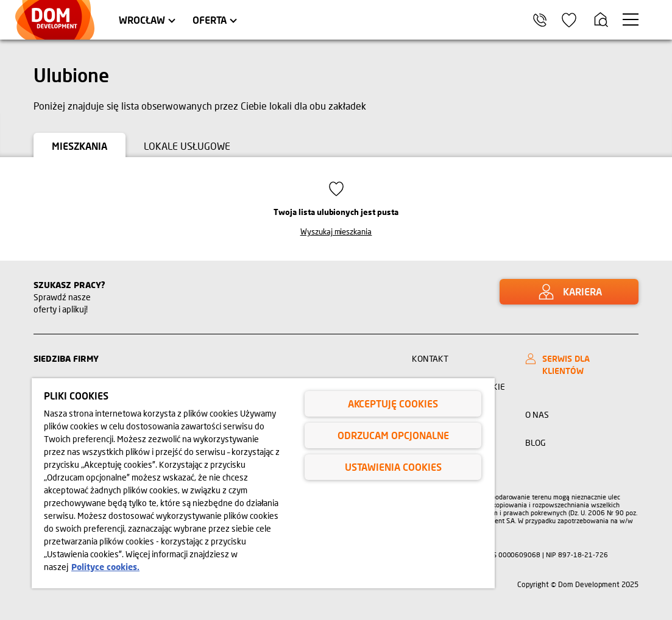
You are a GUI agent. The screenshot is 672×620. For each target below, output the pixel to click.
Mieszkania (80, 146)
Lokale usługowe (187, 146)
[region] (263, 483)
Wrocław (142, 20)
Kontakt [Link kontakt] (430, 358)
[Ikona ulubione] (569, 20)
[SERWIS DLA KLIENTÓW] (579, 365)
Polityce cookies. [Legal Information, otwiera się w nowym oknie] (105, 567)
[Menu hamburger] (631, 19)
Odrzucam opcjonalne (393, 435)
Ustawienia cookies (393, 467)
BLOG (536, 442)
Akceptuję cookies (393, 403)
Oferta (210, 20)
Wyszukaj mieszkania (336, 231)
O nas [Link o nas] (537, 414)
